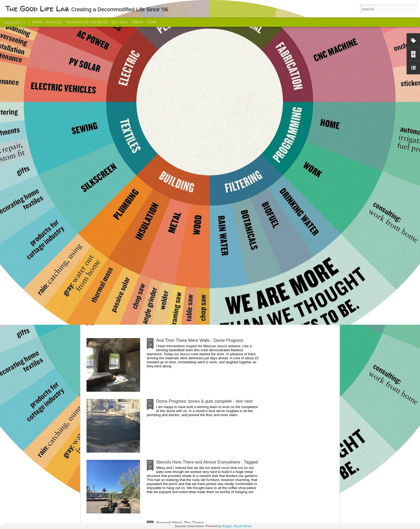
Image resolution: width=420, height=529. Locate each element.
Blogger (227, 526)
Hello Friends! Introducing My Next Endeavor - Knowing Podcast (115, 218)
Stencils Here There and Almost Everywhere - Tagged (207, 462)
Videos (137, 22)
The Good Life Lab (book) (87, 22)
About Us (54, 22)
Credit (151, 22)
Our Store (120, 22)
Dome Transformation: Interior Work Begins (197, 256)
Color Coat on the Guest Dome (125, 317)
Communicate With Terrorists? (177, 213)
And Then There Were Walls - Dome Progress (200, 340)
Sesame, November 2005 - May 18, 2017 (242, 213)
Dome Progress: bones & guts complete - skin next (204, 401)
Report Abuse (243, 526)
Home (37, 22)
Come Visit (296, 211)
